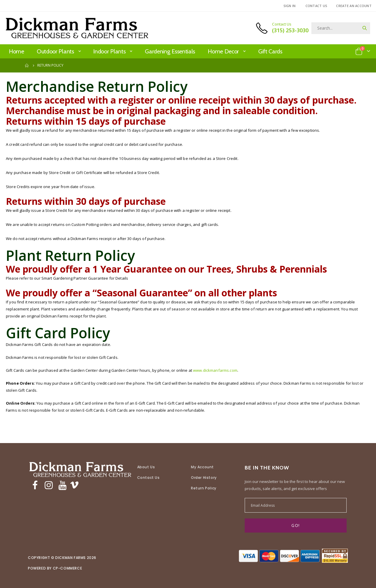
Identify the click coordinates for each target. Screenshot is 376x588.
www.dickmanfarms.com (228, 370)
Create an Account (354, 6)
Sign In (290, 6)
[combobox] (341, 28)
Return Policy (204, 488)
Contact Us (317, 6)
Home (27, 65)
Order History (204, 478)
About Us (146, 467)
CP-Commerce (68, 568)
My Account (202, 467)
